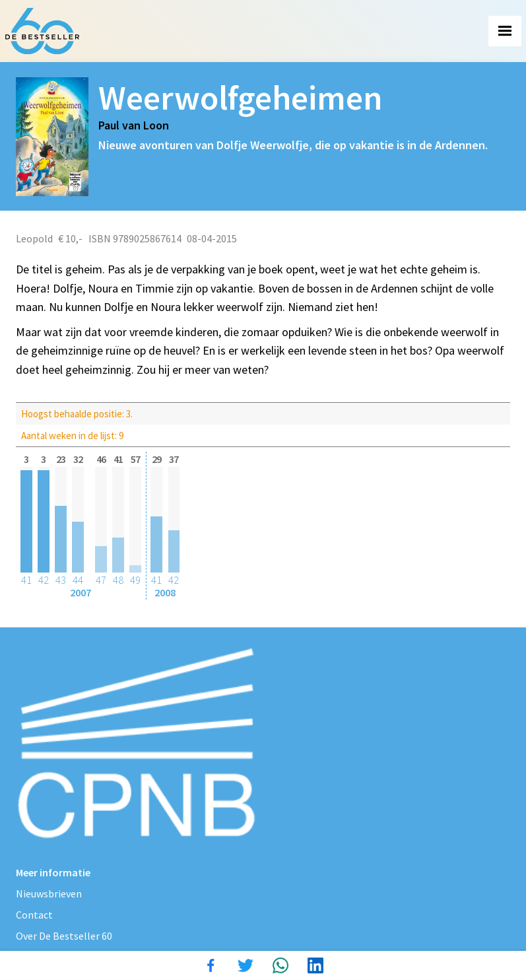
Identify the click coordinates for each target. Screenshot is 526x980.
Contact (34, 915)
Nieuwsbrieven (49, 893)
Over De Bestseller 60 (64, 936)
